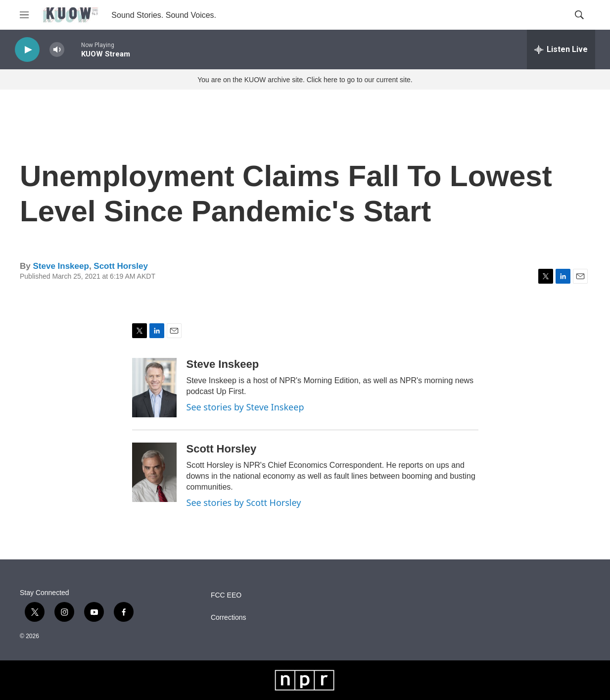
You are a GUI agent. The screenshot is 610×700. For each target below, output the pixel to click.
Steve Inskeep (61, 266)
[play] (27, 50)
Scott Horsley (121, 266)
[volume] (57, 50)
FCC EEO (226, 595)
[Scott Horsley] (154, 472)
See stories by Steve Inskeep (245, 407)
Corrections (229, 618)
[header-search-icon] (579, 15)
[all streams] (561, 50)
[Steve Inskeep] (154, 388)
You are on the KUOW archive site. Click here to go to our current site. (305, 80)
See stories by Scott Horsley (244, 502)
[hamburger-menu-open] (24, 15)
